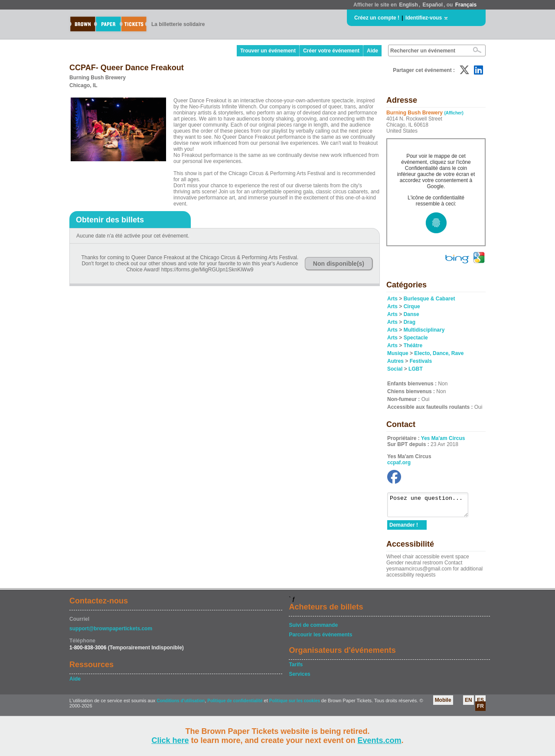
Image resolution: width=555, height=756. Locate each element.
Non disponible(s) (339, 264)
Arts (392, 299)
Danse (411, 314)
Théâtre (413, 345)
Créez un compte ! (377, 18)
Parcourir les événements (320, 639)
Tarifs (296, 668)
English (408, 5)
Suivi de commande (313, 629)
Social (395, 369)
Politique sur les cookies (295, 705)
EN (468, 704)
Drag (410, 322)
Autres (395, 361)
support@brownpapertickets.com (111, 632)
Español (433, 5)
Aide (372, 51)
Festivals (421, 361)
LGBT (416, 369)
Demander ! (404, 529)
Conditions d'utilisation (181, 705)
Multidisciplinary (424, 330)
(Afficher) (454, 113)
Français (466, 5)
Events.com (380, 740)
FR (480, 710)
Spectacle (416, 338)
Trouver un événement (268, 51)
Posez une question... (432, 507)
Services (299, 678)
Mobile (443, 704)
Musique (398, 353)
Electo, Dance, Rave (439, 353)
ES (480, 704)
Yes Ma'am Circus (443, 438)
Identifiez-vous (424, 18)
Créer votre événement (331, 51)
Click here (170, 740)
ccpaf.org (399, 463)
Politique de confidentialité (235, 705)
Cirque (412, 306)
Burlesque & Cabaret (429, 299)
